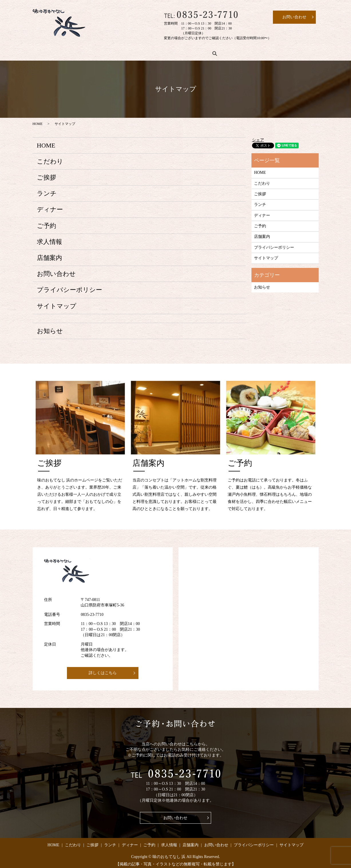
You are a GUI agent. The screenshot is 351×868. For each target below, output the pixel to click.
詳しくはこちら (103, 669)
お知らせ (50, 327)
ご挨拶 (106, 52)
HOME (46, 52)
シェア (258, 136)
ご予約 (195, 52)
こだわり (76, 52)
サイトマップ (57, 302)
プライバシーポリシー (70, 286)
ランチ (134, 52)
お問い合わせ (56, 270)
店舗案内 (257, 52)
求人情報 (225, 52)
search (282, 52)
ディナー (164, 52)
